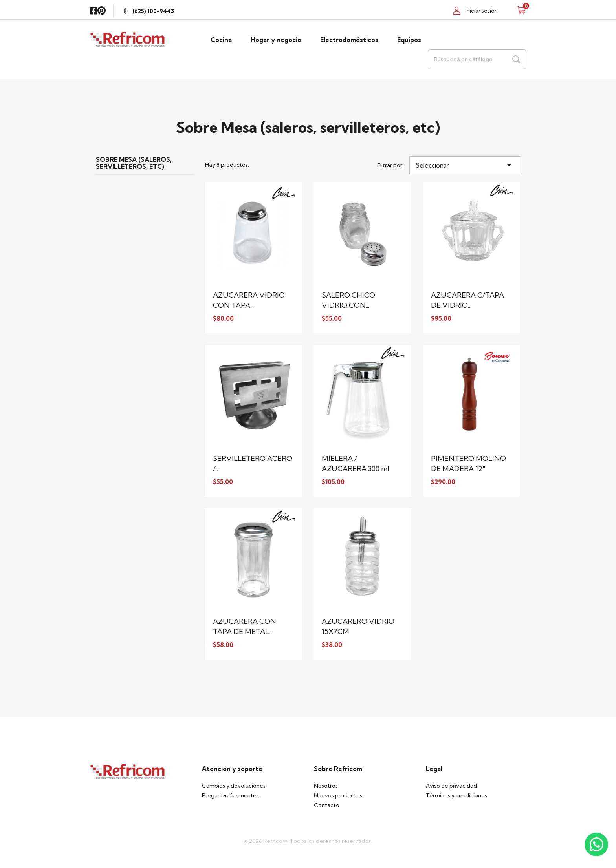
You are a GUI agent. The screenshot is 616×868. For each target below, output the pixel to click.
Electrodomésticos (349, 40)
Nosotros (326, 786)
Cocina (221, 40)
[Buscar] (477, 59)
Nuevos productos (338, 795)
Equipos (409, 40)
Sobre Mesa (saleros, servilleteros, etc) (134, 163)
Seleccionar (465, 165)
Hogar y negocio (276, 40)
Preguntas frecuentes (230, 795)
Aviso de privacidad (451, 786)
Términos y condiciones (456, 795)
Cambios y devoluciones (234, 786)
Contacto (327, 805)
